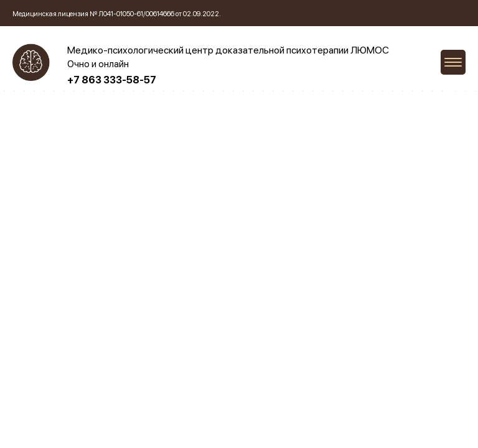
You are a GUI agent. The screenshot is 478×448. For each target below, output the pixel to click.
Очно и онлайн (98, 64)
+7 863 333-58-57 (112, 80)
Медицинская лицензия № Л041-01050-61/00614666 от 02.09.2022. (117, 14)
